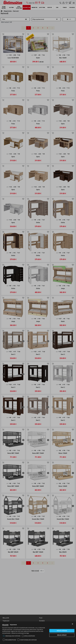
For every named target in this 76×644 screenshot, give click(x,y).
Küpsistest (13, 625)
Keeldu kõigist (62, 635)
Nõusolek (5, 625)
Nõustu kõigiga (62, 631)
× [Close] (72, 624)
